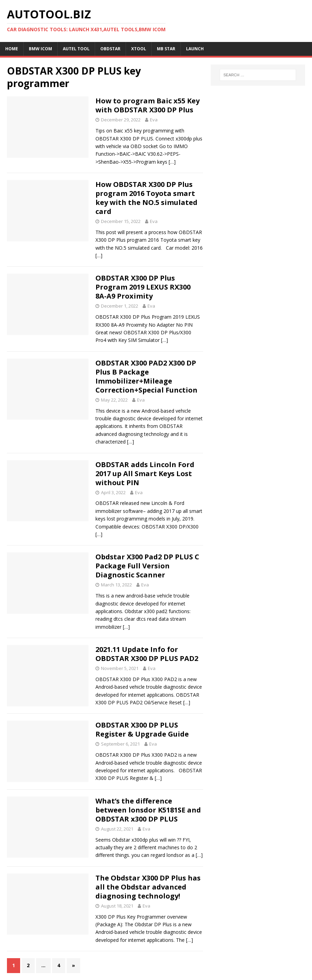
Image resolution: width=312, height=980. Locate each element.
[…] (172, 162)
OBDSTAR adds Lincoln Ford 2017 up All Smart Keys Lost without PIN (145, 474)
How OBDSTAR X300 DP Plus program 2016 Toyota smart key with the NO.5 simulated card (146, 198)
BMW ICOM (40, 49)
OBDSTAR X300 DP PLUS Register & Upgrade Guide (142, 729)
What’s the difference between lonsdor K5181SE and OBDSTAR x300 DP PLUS (148, 810)
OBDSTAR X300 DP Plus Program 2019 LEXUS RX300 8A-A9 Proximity (143, 287)
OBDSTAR (110, 49)
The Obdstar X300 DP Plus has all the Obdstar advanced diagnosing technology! (148, 887)
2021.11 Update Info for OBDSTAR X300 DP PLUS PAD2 (147, 654)
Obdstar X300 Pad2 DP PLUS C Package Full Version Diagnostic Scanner (147, 566)
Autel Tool (76, 49)
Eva (154, 120)
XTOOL (139, 49)
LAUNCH (195, 49)
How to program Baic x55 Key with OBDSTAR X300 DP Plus (147, 105)
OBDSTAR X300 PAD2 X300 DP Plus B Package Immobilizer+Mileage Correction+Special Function (146, 376)
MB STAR (166, 49)
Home (12, 49)
